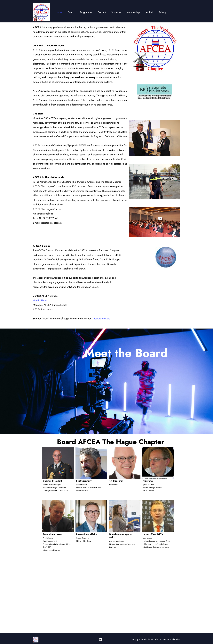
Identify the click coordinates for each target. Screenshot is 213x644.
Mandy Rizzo (40, 300)
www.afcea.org (102, 319)
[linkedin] (100, 640)
